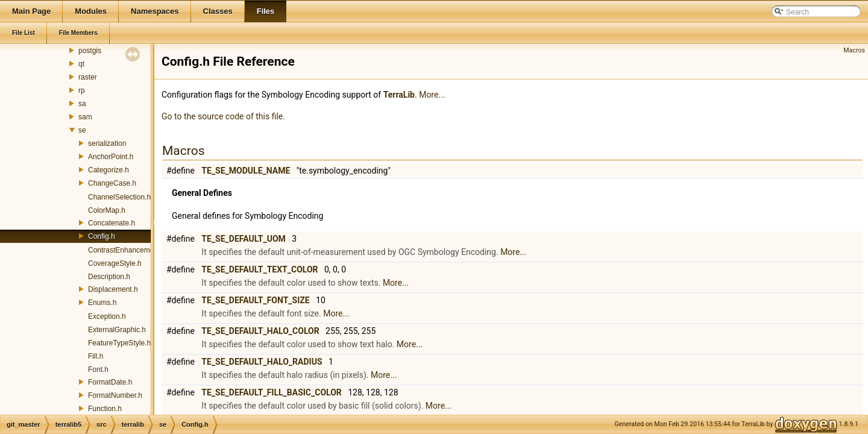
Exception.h (107, 316)
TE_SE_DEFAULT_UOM (243, 239)
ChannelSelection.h (119, 197)
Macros (854, 50)
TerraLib (399, 95)
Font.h (98, 370)
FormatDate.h (110, 382)
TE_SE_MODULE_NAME (246, 171)
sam (85, 117)
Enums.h (102, 303)
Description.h (109, 277)
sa (82, 104)
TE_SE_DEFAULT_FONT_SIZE (255, 300)
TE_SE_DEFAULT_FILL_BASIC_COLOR (272, 392)
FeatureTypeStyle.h (119, 343)
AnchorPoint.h (111, 157)
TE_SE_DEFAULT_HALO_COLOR (260, 331)
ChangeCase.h (112, 183)
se (82, 130)
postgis (90, 51)
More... (432, 95)
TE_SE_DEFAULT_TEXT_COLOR (259, 269)
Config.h (102, 236)
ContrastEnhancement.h (127, 250)
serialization (107, 143)
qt (81, 64)
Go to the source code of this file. (223, 116)
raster (88, 77)
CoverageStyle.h (115, 263)
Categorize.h (108, 170)
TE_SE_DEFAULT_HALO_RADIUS (262, 362)
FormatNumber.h (115, 395)
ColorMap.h (107, 210)
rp (82, 90)
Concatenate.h (112, 223)
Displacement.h (113, 289)
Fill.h (96, 356)
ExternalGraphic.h (117, 330)
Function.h (105, 409)
